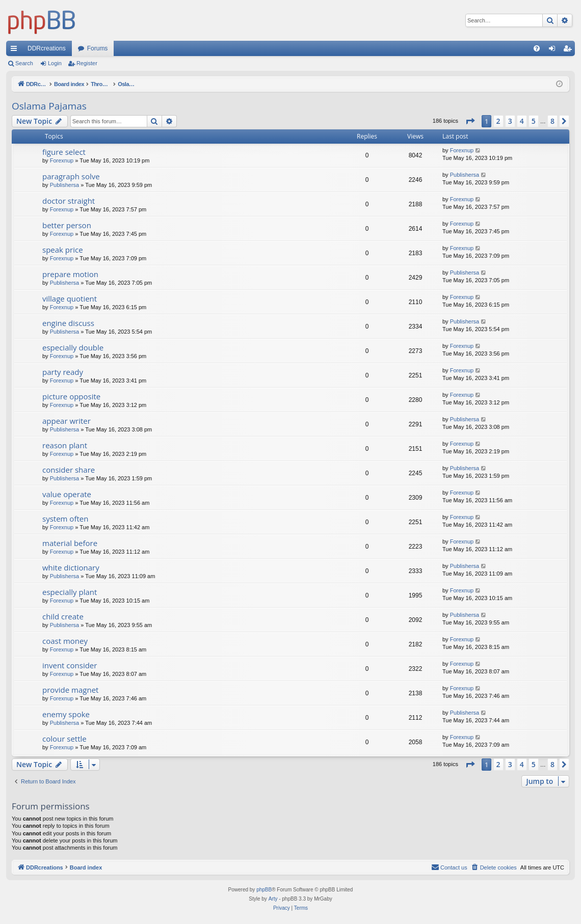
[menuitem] (537, 48)
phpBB (264, 890)
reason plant (65, 445)
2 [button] (498, 121)
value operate (67, 494)
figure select (64, 152)
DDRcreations (47, 48)
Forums (98, 48)
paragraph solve (71, 176)
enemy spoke (66, 714)
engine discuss (68, 323)
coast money (65, 641)
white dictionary (71, 567)
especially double (73, 347)
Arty (273, 899)
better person (67, 225)
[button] (470, 121)
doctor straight (69, 201)
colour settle (64, 739)
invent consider (70, 665)
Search (24, 63)
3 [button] (510, 121)
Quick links (16, 50)
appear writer (67, 421)
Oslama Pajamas (49, 106)
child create (63, 616)
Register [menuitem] (570, 50)
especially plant (70, 592)
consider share (69, 470)
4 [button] (522, 121)
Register (87, 63)
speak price (63, 250)
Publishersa (64, 185)
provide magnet (70, 690)
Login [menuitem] (554, 50)
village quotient (70, 298)
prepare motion (70, 274)
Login (55, 63)
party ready (63, 372)
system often (65, 519)
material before (70, 543)
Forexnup (62, 160)
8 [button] (552, 121)
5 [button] (534, 121)
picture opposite (71, 396)
